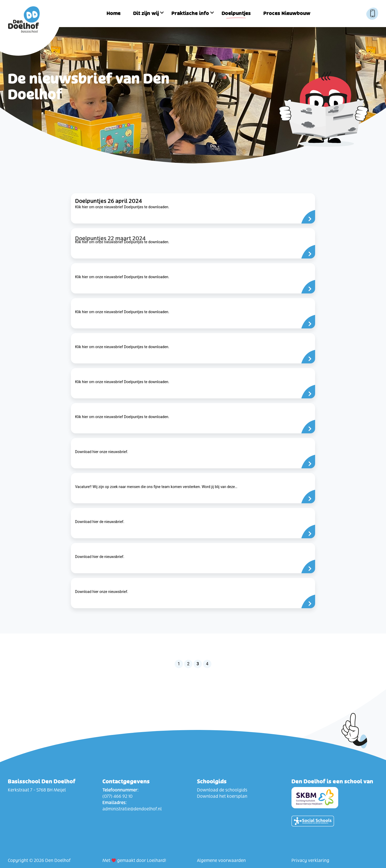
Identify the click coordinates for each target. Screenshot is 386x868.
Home (114, 14)
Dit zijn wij (146, 14)
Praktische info (190, 14)
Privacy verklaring (310, 861)
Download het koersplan (222, 796)
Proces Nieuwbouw (287, 14)
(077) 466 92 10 (118, 796)
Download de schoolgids (222, 790)
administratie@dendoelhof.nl (132, 809)
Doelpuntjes (236, 14)
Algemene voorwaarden (221, 861)
